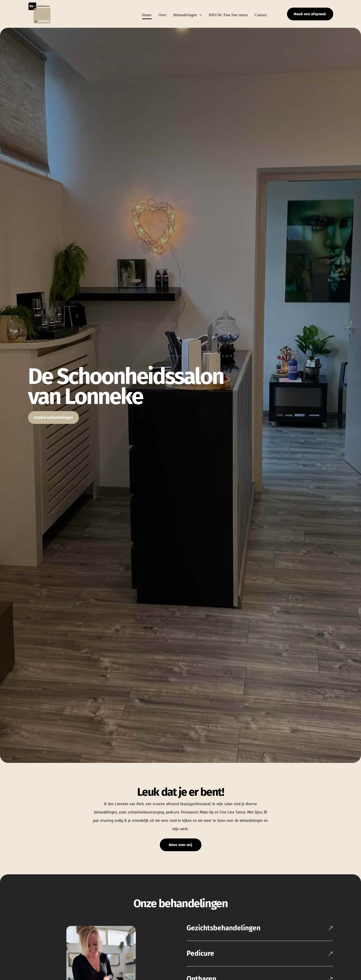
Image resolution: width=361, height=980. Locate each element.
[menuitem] (143, 15)
